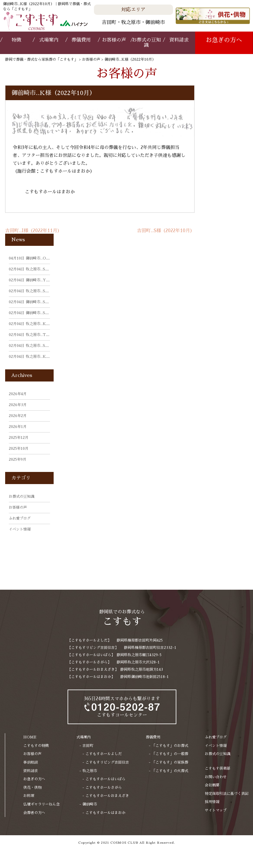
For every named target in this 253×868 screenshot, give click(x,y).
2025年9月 (18, 459)
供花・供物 (32, 788)
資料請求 (179, 40)
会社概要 (212, 785)
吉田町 (88, 746)
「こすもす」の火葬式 (170, 771)
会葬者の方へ (34, 813)
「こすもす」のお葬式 (170, 746)
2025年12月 (19, 438)
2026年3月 (18, 405)
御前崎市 (90, 804)
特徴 (16, 40)
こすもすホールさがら (104, 788)
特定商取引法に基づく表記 (227, 794)
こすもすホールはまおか (50, 192)
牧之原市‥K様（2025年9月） (42, 357)
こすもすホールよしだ (104, 754)
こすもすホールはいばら (105, 779)
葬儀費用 (81, 40)
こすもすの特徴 (36, 746)
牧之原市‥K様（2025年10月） (43, 324)
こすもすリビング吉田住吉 (107, 762)
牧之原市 (90, 771)
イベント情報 (20, 529)
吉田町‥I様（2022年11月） (33, 231)
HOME (30, 737)
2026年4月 (18, 394)
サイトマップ (216, 810)
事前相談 (31, 762)
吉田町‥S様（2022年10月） (166, 231)
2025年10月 (19, 449)
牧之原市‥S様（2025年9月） (41, 346)
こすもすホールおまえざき (107, 796)
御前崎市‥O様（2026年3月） (42, 258)
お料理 (29, 796)
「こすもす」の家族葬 (170, 762)
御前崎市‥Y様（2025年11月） (43, 280)
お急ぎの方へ (224, 40)
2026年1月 (18, 427)
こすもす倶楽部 (218, 768)
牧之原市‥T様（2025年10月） (43, 335)
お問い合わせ (216, 777)
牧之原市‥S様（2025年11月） (42, 269)
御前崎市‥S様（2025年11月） (42, 302)
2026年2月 (18, 416)
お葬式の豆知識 (146, 43)
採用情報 (212, 802)
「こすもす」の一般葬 (170, 754)
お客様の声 (114, 40)
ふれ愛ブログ (20, 518)
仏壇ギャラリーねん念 (42, 804)
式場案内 (49, 40)
